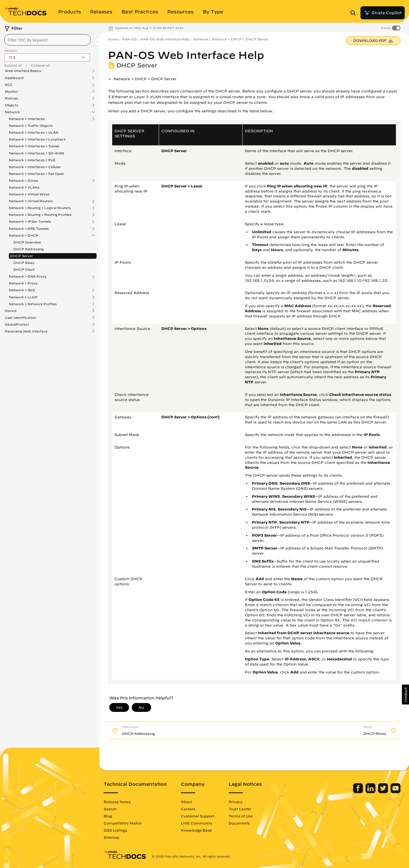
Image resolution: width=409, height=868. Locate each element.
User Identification (20, 318)
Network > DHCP (24, 235)
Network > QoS (22, 290)
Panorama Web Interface (26, 331)
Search (110, 809)
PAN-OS (129, 39)
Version (11, 50)
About (186, 802)
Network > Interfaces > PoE (32, 160)
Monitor (12, 92)
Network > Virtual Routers (31, 201)
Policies (11, 98)
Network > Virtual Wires (29, 194)
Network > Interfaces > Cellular (35, 167)
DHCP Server (22, 256)
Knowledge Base (196, 830)
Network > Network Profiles (33, 304)
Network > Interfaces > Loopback (37, 139)
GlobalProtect (17, 325)
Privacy (236, 802)
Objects (11, 105)
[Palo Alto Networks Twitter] (384, 792)
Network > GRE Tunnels (29, 229)
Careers (188, 809)
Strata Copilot (383, 13)
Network (12, 112)
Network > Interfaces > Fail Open (36, 174)
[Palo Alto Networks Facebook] (359, 792)
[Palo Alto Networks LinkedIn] (371, 792)
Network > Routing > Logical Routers (40, 208)
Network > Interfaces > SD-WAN (36, 153)
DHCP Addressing (29, 249)
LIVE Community (197, 823)
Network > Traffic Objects (31, 126)
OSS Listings (115, 830)
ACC (9, 85)
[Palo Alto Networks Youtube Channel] (396, 792)
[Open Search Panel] (355, 13)
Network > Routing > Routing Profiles (40, 215)
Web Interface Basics (23, 71)
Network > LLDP (23, 297)
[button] (405, 695)
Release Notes (117, 802)
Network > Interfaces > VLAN (34, 132)
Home (113, 39)
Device (11, 311)
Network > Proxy (23, 283)
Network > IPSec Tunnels (30, 222)
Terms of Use (241, 816)
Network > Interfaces (27, 119)
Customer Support (198, 816)
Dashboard (14, 78)
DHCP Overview (27, 242)
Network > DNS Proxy (28, 276)
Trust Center (240, 809)
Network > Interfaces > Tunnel (34, 146)
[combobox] (48, 40)
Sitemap (111, 837)
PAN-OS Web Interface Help (165, 39)
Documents (239, 823)
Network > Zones (23, 181)
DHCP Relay (24, 263)
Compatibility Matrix (123, 823)
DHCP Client (24, 269)
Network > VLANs (24, 187)
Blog (108, 816)
